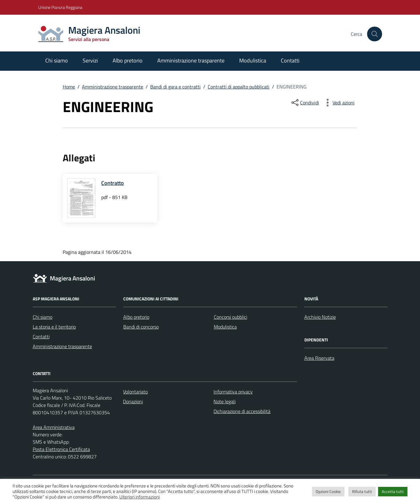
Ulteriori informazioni (139, 497)
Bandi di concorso (141, 327)
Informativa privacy (233, 392)
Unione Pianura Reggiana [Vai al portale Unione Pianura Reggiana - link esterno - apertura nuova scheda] (60, 7)
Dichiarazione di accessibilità (242, 411)
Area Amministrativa (54, 427)
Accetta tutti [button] (393, 491)
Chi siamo (57, 60)
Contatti (290, 60)
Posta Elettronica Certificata (61, 449)
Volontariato (135, 392)
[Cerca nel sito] (374, 34)
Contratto (113, 183)
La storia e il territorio (54, 327)
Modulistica (253, 60)
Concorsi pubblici (230, 317)
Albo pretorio (128, 60)
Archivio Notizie (320, 317)
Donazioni (133, 401)
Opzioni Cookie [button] (328, 491)
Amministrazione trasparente (191, 60)
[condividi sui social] (305, 103)
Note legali (225, 401)
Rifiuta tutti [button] (362, 491)
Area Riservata (319, 358)
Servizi (90, 60)
